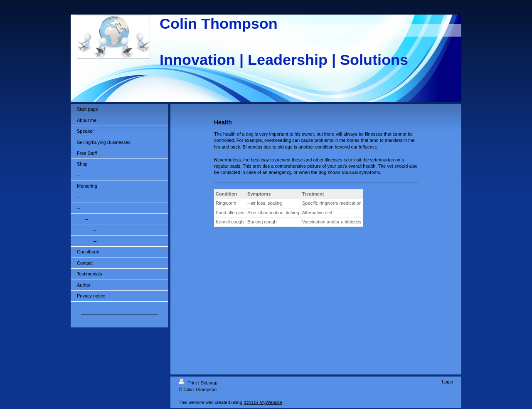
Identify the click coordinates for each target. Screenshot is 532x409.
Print (188, 383)
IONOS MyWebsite (263, 402)
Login (447, 382)
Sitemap (209, 383)
